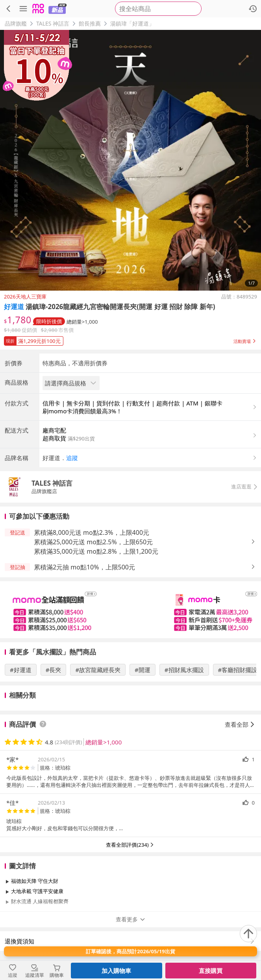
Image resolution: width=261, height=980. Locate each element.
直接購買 (211, 971)
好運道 (14, 307)
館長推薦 (90, 23)
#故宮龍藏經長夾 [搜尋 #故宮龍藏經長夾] (98, 670)
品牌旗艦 (16, 23)
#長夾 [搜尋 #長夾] (54, 670)
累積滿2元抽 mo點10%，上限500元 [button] (84, 567)
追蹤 (72, 458)
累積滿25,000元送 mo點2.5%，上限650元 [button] (93, 542)
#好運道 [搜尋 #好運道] (21, 670)
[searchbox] (158, 9)
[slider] (130, 610)
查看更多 (131, 919)
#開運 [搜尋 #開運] (143, 670)
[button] (130, 339)
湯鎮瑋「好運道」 (132, 23)
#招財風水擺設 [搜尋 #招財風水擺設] (184, 670)
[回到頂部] (248, 934)
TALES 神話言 (53, 23)
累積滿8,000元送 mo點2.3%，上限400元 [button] (92, 532)
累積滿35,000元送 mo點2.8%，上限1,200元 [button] (96, 551)
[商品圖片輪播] (130, 160)
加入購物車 (116, 971)
